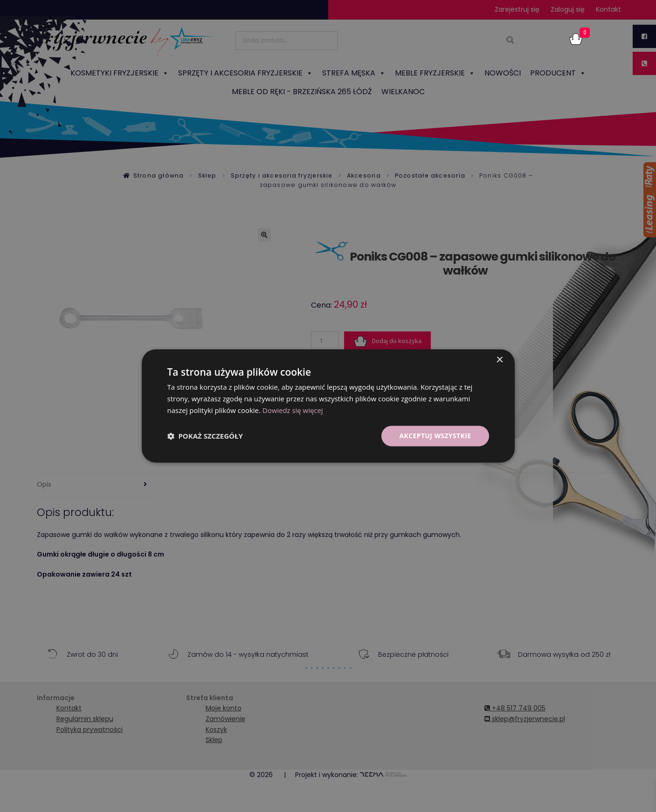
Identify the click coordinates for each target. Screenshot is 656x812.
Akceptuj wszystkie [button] (435, 436)
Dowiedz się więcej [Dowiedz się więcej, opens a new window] (293, 410)
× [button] (500, 360)
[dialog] (328, 406)
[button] (205, 436)
